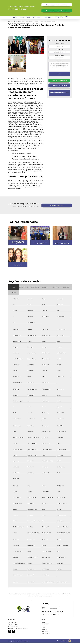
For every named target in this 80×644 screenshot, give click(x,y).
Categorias (18, 22)
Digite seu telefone (59, 56)
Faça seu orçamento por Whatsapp (57, 12)
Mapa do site (46, 634)
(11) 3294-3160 (13, 625)
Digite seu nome (59, 45)
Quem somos (25, 18)
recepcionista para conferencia (48, 22)
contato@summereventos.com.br (18, 630)
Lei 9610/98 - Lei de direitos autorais (44, 597)
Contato (59, 18)
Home (15, 18)
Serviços (36, 18)
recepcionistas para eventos (31, 22)
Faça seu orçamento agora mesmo (56, 5)
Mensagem (59, 62)
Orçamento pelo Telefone (59, 87)
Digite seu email (59, 50)
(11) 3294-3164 (13, 623)
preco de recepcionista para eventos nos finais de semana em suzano (26, 24)
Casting (48, 18)
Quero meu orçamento (56, 206)
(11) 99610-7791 (13, 627)
